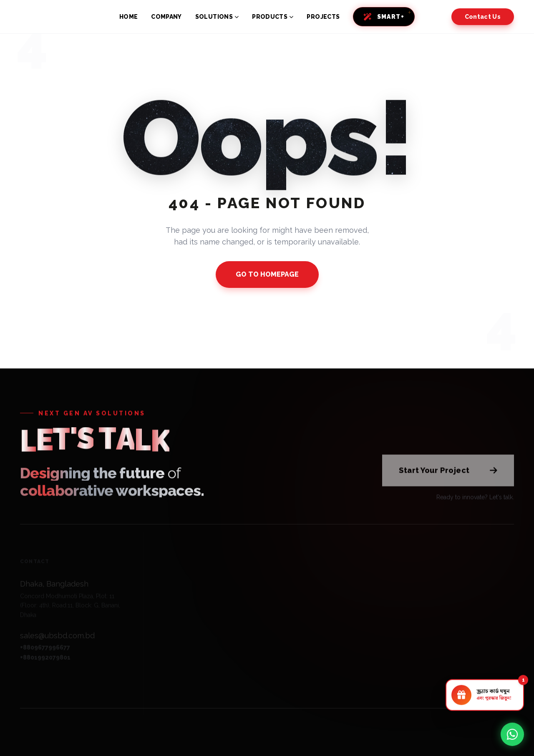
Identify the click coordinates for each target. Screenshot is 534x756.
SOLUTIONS (217, 17)
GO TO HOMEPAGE (267, 274)
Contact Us (483, 17)
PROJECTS (323, 17)
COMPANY (166, 17)
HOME (128, 17)
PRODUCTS (273, 17)
